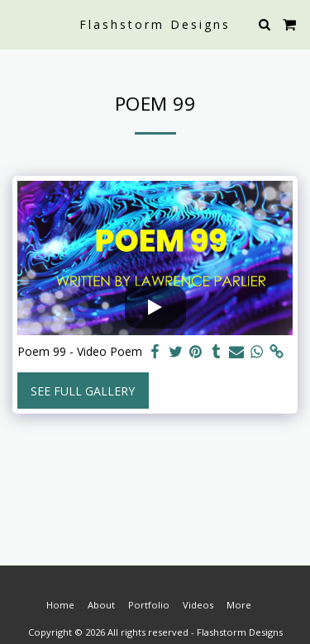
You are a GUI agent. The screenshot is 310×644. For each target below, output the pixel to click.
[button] (18, 24)
